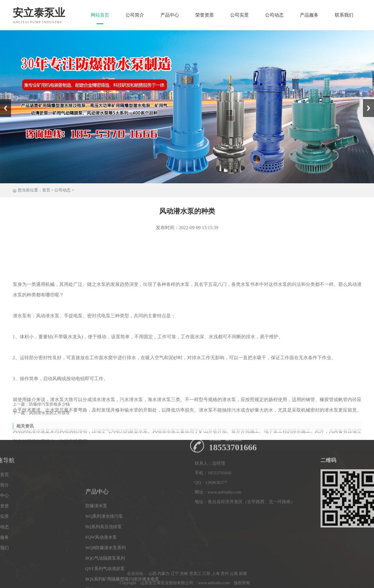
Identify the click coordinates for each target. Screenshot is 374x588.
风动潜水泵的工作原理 (49, 418)
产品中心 (170, 15)
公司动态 (274, 15)
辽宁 (175, 584)
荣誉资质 (205, 15)
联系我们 (344, 15)
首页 (46, 190)
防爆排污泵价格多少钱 (49, 409)
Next (366, 101)
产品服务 (309, 15)
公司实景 (239, 15)
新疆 (243, 584)
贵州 (225, 584)
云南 (234, 584)
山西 (153, 584)
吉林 (184, 584)
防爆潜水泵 (96, 564)
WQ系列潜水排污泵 (104, 575)
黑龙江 (195, 584)
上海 (216, 584)
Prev (3, 101)
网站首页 (100, 15)
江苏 (206, 584)
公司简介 (135, 15)
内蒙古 (164, 584)
